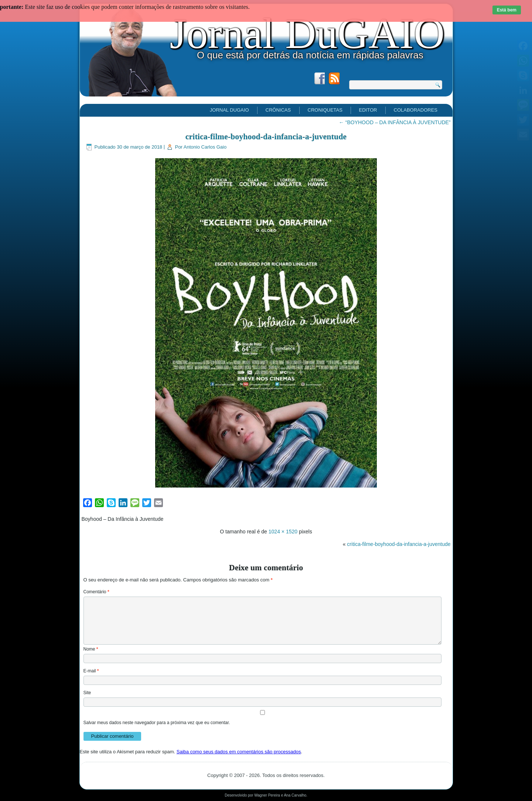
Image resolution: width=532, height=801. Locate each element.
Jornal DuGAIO (307, 34)
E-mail (91, 671)
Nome (91, 649)
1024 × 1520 (283, 532)
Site (87, 693)
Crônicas (278, 110)
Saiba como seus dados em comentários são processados (239, 752)
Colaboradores (416, 110)
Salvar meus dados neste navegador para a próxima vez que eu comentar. (157, 723)
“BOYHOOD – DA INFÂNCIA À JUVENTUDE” (395, 122)
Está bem (507, 10)
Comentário (96, 592)
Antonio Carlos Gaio (205, 147)
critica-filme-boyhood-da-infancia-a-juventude (266, 137)
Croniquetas (325, 110)
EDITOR (368, 110)
